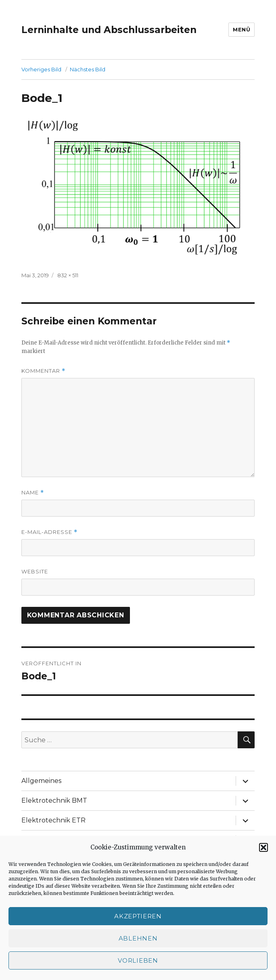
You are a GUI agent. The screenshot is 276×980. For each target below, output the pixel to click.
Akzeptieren (138, 916)
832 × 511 (68, 275)
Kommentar (43, 371)
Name (33, 493)
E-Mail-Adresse (49, 532)
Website (35, 571)
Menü (241, 29)
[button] (263, 847)
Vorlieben (138, 960)
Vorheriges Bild (41, 69)
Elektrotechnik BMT (54, 800)
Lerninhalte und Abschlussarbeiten (109, 30)
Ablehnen (138, 938)
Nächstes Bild (88, 69)
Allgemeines (41, 781)
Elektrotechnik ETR (53, 820)
